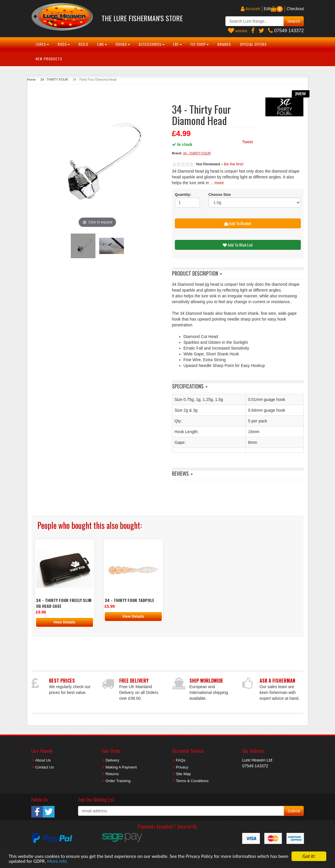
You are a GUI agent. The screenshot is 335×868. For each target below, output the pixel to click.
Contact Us (44, 767)
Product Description (197, 273)
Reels (84, 44)
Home (31, 79)
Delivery (112, 760)
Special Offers (253, 44)
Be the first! (234, 164)
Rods (64, 44)
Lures (42, 44)
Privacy (182, 767)
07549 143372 (286, 31)
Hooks (123, 44)
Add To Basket (238, 223)
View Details (64, 622)
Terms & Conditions (192, 781)
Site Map (183, 774)
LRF (178, 44)
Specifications (190, 386)
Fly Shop (200, 44)
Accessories (152, 44)
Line (102, 44)
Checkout (295, 9)
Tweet (248, 142)
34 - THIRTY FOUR (54, 79)
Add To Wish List (238, 245)
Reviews (182, 473)
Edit (267, 9)
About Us (43, 760)
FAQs (181, 760)
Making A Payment (121, 767)
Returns (112, 774)
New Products (49, 59)
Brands (224, 44)
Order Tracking (118, 781)
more (219, 183)
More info (57, 861)
